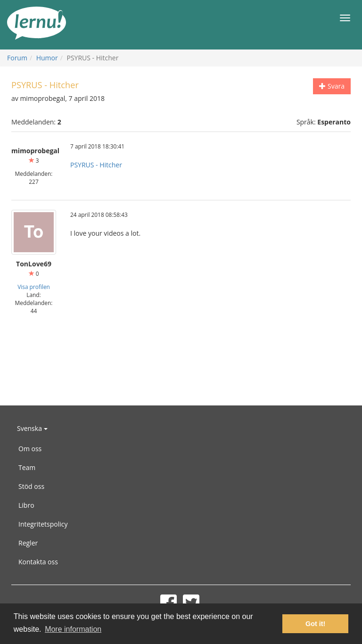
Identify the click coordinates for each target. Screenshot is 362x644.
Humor (47, 58)
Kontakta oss (38, 562)
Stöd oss (31, 486)
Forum (17, 58)
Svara (332, 86)
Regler (28, 543)
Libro (26, 505)
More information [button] (73, 629)
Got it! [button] (315, 624)
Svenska (32, 428)
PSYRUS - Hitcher (96, 165)
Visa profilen (34, 287)
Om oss (30, 449)
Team (27, 467)
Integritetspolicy (43, 524)
